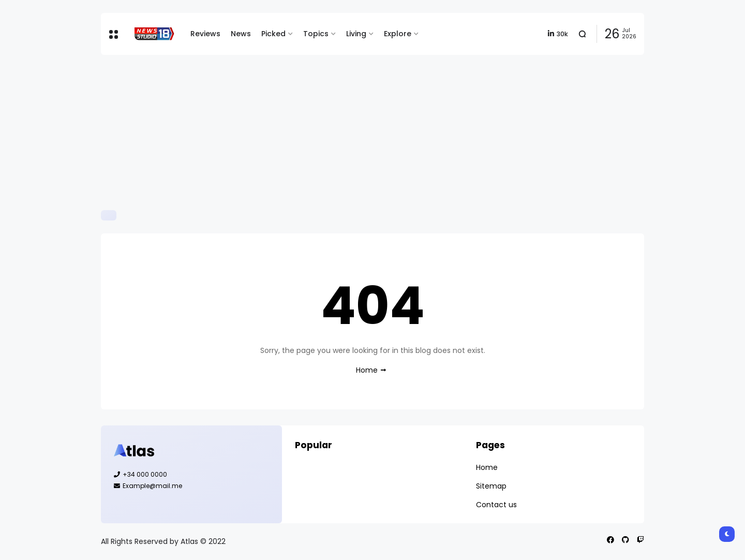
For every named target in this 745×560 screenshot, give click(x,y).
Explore (398, 34)
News (241, 34)
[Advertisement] (373, 132)
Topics (316, 34)
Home (367, 370)
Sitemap (491, 486)
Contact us (496, 505)
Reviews (205, 34)
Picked (273, 34)
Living (356, 34)
